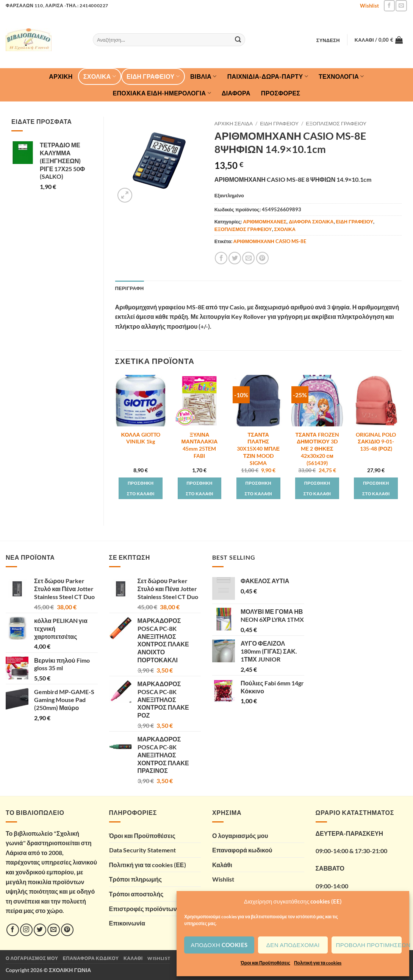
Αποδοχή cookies (219, 945)
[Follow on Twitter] (40, 930)
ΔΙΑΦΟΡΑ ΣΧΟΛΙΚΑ (311, 222)
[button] (328, 40)
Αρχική (61, 76)
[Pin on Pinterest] (262, 258)
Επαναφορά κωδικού (242, 850)
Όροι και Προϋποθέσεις (265, 963)
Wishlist (369, 6)
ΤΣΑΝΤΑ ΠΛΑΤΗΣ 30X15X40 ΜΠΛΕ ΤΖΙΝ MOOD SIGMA (258, 449)
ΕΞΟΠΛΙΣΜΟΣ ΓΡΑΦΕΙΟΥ (336, 123)
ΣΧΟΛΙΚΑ (100, 76)
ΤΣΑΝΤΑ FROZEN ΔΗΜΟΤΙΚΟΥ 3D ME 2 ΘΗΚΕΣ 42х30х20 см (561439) (317, 449)
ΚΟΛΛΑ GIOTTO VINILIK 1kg (141, 438)
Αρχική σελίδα (234, 123)
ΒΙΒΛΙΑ (203, 76)
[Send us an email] (401, 5)
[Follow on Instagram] (26, 930)
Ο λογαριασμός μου (240, 836)
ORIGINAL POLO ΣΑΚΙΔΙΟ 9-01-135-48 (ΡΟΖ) (376, 442)
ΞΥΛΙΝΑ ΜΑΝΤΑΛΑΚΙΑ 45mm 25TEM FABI (200, 445)
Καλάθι (222, 865)
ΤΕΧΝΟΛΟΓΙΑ (341, 76)
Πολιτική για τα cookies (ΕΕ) (148, 865)
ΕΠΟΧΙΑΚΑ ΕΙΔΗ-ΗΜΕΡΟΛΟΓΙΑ (162, 93)
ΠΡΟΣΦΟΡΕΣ (281, 93)
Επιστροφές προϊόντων (143, 909)
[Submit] (238, 40)
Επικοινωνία (127, 923)
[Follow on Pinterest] (67, 930)
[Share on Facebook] (221, 258)
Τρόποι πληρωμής (136, 879)
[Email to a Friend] (248, 258)
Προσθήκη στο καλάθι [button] (141, 488)
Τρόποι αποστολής (136, 894)
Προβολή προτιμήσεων (369, 945)
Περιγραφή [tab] (130, 288)
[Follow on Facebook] (389, 5)
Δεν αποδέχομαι (293, 945)
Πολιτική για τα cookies (318, 963)
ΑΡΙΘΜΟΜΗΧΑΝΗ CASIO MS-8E (270, 241)
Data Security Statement (142, 850)
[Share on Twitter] (235, 258)
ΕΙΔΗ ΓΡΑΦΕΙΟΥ (153, 76)
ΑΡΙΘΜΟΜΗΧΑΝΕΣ (265, 222)
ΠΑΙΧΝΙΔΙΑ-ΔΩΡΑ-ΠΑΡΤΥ (268, 76)
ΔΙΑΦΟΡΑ (236, 93)
